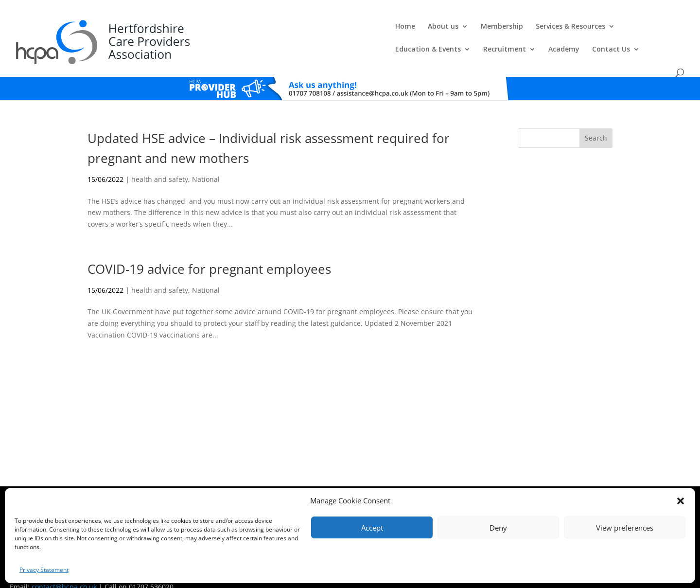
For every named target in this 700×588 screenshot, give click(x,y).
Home (186, 30)
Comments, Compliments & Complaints (290, 487)
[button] (681, 501)
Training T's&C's (409, 487)
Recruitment (518, 30)
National (206, 161)
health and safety (160, 161)
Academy (577, 30)
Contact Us (625, 30)
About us (224, 30)
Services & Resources (352, 30)
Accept (372, 528)
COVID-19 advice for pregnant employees (209, 250)
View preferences (625, 528)
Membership (283, 30)
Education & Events (442, 30)
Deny (498, 528)
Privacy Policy (364, 487)
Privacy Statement (44, 570)
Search (596, 119)
